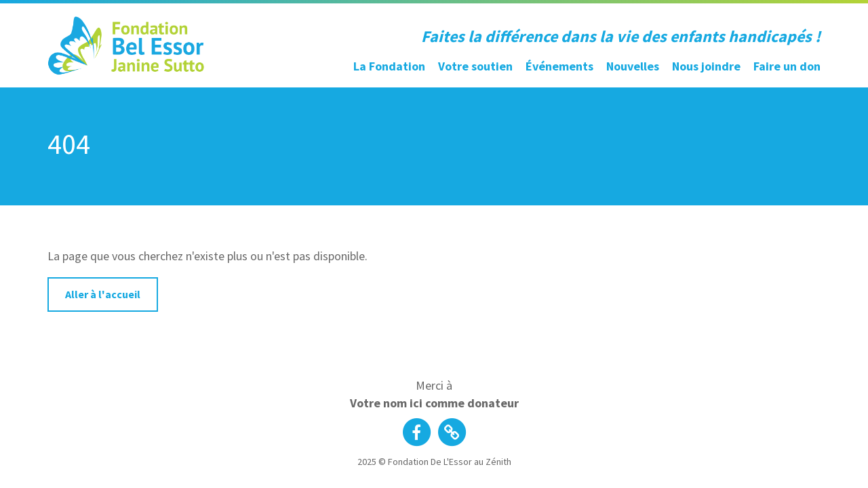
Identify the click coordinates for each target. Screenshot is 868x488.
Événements (559, 66)
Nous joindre (706, 66)
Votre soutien (475, 66)
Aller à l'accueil (103, 294)
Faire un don (787, 66)
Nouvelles (633, 66)
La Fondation (389, 66)
